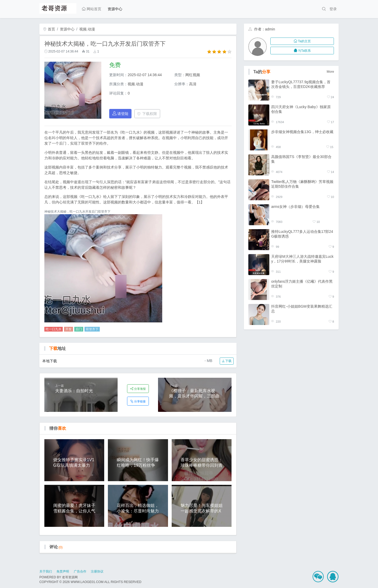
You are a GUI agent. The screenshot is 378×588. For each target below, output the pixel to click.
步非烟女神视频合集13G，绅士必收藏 (302, 132)
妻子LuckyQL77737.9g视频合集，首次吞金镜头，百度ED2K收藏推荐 (301, 84)
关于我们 (46, 571)
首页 (49, 29)
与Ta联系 (302, 51)
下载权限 (147, 114)
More (330, 72)
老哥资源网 (70, 577)
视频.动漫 (87, 29)
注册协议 (97, 571)
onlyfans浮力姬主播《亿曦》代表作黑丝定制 (302, 284)
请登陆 (120, 114)
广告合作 (80, 571)
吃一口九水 (54, 329)
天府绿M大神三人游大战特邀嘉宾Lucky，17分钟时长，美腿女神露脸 (302, 259)
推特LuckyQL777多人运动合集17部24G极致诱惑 (302, 234)
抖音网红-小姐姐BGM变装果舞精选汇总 (302, 309)
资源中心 (115, 9)
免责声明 (63, 571)
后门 (79, 329)
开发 (69, 329)
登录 (333, 9)
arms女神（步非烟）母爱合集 (295, 207)
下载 (227, 361)
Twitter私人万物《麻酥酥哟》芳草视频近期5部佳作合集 (302, 184)
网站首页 (92, 9)
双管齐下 (92, 329)
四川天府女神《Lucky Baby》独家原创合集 (301, 109)
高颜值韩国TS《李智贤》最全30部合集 (301, 159)
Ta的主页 (302, 41)
